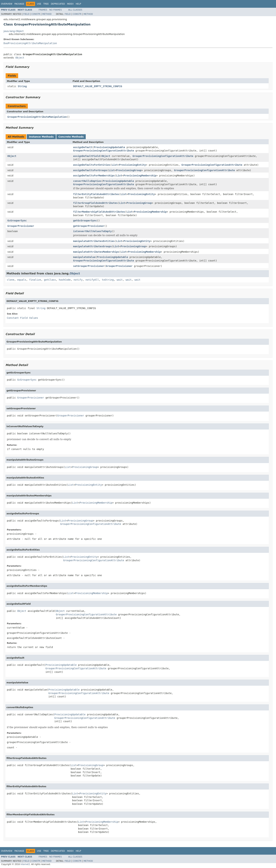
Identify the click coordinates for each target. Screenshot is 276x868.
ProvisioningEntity (133, 165)
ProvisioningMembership (140, 176)
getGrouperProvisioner (89, 226)
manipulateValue (84, 257)
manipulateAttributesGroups (92, 246)
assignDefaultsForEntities (92, 165)
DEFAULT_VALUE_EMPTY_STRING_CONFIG (98, 86)
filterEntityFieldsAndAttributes (96, 194)
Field (26, 14)
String (22, 86)
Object (20, 58)
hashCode (65, 280)
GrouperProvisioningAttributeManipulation (37, 117)
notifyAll (92, 280)
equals (22, 280)
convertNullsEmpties (87, 181)
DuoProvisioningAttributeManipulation (30, 43)
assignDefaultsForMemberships (94, 176)
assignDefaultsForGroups (90, 170)
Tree (46, 4)
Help (78, 4)
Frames (43, 10)
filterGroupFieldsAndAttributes (95, 203)
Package (19, 4)
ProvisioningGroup (129, 170)
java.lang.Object (14, 31)
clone (11, 280)
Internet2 (25, 864)
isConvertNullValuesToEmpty (92, 231)
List (115, 165)
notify (78, 280)
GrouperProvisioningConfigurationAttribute (104, 151)
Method (47, 14)
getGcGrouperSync (85, 221)
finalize (35, 280)
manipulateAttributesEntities (94, 241)
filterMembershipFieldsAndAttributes (99, 212)
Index (70, 4)
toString (108, 280)
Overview (7, 4)
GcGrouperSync (17, 221)
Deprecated (58, 4)
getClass (50, 280)
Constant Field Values (22, 318)
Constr (36, 14)
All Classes (75, 10)
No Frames (56, 10)
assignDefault (83, 147)
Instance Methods (41, 137)
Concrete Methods (71, 137)
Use (39, 4)
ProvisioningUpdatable (110, 147)
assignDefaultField (87, 156)
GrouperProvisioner (21, 226)
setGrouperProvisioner (89, 266)
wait (120, 280)
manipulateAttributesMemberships (96, 252)
